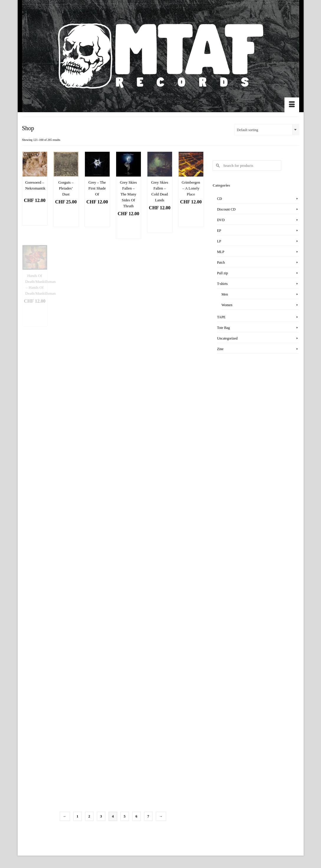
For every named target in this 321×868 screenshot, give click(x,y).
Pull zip (222, 273)
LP (219, 241)
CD (219, 199)
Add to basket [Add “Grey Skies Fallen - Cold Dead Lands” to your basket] (162, 222)
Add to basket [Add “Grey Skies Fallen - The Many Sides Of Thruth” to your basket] (131, 228)
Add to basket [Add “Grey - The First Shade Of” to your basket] (99, 217)
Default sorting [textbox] (248, 130)
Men (225, 294)
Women (227, 305)
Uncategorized (227, 338)
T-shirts (222, 284)
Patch (221, 262)
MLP (221, 252)
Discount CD (226, 209)
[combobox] (267, 130)
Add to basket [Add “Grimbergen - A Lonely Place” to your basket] (193, 217)
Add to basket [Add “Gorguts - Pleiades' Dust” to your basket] (68, 217)
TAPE (221, 317)
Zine (220, 349)
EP (219, 231)
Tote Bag (223, 328)
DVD (221, 220)
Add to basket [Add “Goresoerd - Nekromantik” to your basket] (37, 215)
